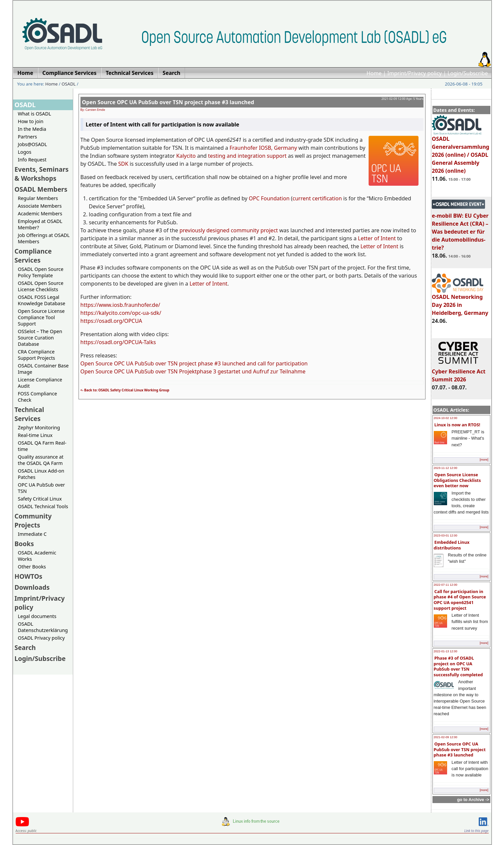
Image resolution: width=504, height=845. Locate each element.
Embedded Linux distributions (452, 545)
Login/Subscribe (468, 73)
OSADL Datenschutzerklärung (43, 627)
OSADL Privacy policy (41, 638)
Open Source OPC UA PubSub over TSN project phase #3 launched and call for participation (194, 363)
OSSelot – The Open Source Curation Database (40, 338)
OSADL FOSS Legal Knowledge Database (42, 300)
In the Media (32, 129)
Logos (25, 152)
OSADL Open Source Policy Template (41, 272)
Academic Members (40, 213)
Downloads (32, 587)
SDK (123, 164)
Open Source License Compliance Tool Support (41, 317)
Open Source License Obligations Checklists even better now (457, 480)
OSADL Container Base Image (43, 369)
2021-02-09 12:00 (446, 737)
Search (25, 647)
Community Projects (33, 521)
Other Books (32, 567)
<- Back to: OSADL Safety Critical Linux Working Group (125, 390)
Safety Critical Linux (40, 499)
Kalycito (186, 156)
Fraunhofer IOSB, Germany (263, 148)
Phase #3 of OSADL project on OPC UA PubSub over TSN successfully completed (458, 666)
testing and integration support (247, 156)
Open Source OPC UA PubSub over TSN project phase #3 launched (460, 749)
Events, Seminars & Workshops (42, 174)
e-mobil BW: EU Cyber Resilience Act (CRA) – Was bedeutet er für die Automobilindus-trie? (460, 229)
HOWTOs (29, 576)
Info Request (32, 160)
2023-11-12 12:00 (446, 468)
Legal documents (37, 616)
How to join (31, 121)
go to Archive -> (473, 800)
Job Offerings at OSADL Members (44, 238)
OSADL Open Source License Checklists (41, 286)
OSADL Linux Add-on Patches (41, 474)
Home (374, 73)
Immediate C (32, 534)
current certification (317, 198)
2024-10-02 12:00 (446, 418)
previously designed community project (229, 230)
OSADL (69, 84)
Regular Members (38, 198)
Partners (28, 137)
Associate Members (40, 206)
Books (24, 544)
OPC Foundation (269, 198)
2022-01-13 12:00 (446, 651)
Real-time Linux (35, 435)
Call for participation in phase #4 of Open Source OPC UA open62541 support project (460, 600)
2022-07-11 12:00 (446, 585)
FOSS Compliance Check (38, 397)
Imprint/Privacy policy (415, 73)
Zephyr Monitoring (39, 427)
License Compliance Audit (40, 383)
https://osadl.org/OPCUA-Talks (118, 342)
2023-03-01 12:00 (446, 535)
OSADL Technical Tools (43, 506)
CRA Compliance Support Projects (37, 355)
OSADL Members (41, 189)
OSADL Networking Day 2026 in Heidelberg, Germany (460, 302)
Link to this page (476, 831)
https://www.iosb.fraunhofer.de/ (120, 305)
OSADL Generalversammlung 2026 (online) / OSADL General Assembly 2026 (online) (461, 152)
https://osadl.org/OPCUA (111, 321)
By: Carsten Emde (93, 110)
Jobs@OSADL (33, 144)
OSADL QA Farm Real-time (42, 446)
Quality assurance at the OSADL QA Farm (41, 460)
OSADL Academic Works (37, 556)
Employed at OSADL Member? (40, 224)
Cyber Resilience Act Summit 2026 (459, 372)
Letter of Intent (377, 238)
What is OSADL (35, 114)
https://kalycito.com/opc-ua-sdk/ (121, 313)
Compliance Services (33, 256)
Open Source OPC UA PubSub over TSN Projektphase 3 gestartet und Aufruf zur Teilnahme (193, 371)
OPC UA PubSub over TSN (42, 488)
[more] (484, 460)
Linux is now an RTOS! (457, 425)
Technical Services (29, 414)
